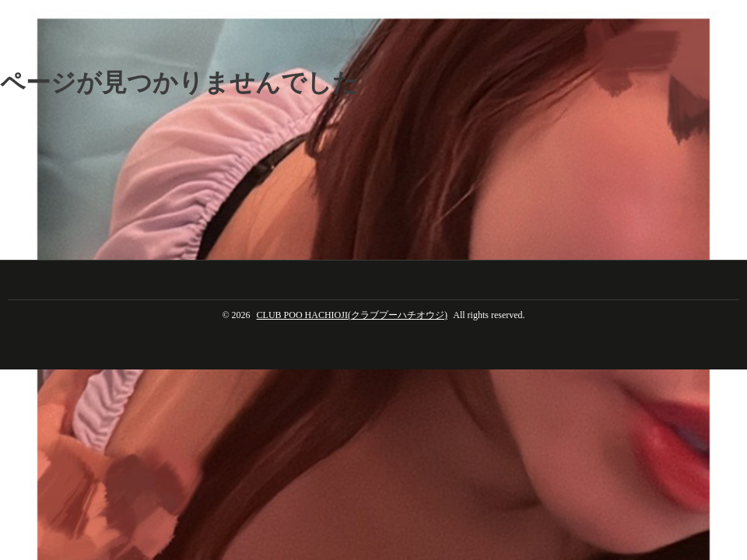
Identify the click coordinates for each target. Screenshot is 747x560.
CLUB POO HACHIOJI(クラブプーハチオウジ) (352, 315)
